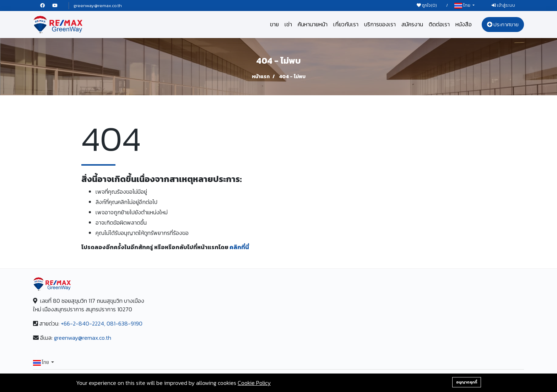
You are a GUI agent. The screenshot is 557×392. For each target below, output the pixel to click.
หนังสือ (464, 24)
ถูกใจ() (427, 5)
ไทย (463, 6)
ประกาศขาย (503, 24)
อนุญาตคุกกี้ (467, 382)
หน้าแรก (261, 77)
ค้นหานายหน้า (313, 24)
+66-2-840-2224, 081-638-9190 (102, 323)
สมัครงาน (412, 24)
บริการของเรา (380, 24)
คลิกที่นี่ (239, 247)
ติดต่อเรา (439, 24)
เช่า (288, 24)
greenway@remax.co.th (98, 6)
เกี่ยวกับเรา (346, 24)
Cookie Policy (254, 383)
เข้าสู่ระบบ (503, 5)
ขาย (274, 24)
